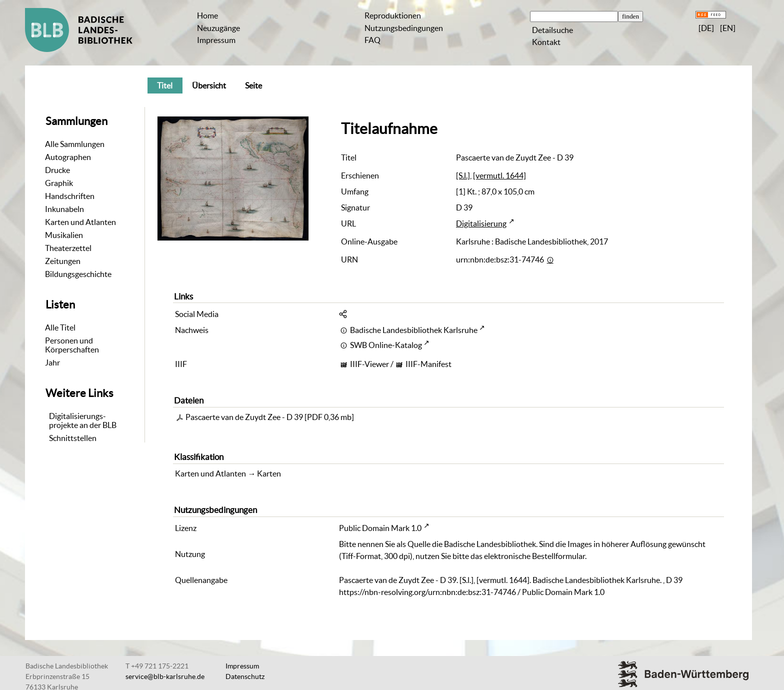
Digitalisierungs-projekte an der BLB (83, 420)
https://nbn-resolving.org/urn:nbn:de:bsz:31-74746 (427, 592)
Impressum (216, 40)
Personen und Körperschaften (72, 345)
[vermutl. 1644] (499, 175)
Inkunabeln (64, 209)
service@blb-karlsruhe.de (165, 676)
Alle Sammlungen (75, 144)
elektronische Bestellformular (534, 556)
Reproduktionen (393, 15)
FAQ (372, 40)
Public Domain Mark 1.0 (380, 528)
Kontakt (546, 42)
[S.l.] (463, 175)
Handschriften (70, 196)
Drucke (57, 170)
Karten (269, 473)
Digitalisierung (481, 223)
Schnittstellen (73, 438)
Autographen (68, 157)
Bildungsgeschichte (78, 274)
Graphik (59, 183)
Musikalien (64, 235)
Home (207, 15)
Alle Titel (60, 327)
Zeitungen (63, 261)
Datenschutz (245, 676)
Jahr (52, 362)
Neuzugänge (218, 28)
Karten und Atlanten (80, 222)
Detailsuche (552, 30)
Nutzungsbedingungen (404, 28)
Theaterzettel (68, 248)
